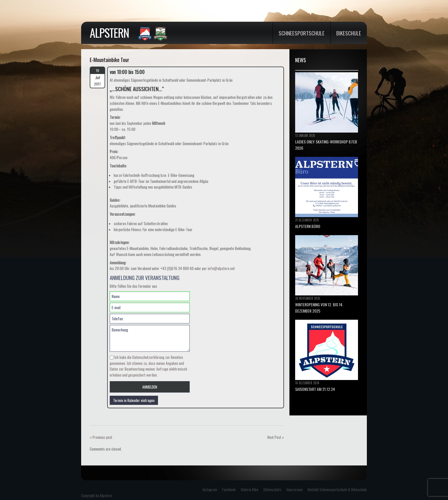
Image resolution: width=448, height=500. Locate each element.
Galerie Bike (250, 489)
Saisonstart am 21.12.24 (315, 389)
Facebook (229, 489)
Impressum (295, 489)
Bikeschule (349, 33)
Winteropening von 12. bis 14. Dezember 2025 (319, 308)
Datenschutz (272, 489)
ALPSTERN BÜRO (308, 226)
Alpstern (109, 33)
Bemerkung (150, 338)
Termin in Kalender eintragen (134, 400)
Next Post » (276, 437)
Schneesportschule (302, 33)
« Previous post (101, 437)
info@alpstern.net (221, 268)
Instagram (210, 489)
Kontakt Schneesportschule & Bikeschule (337, 489)
